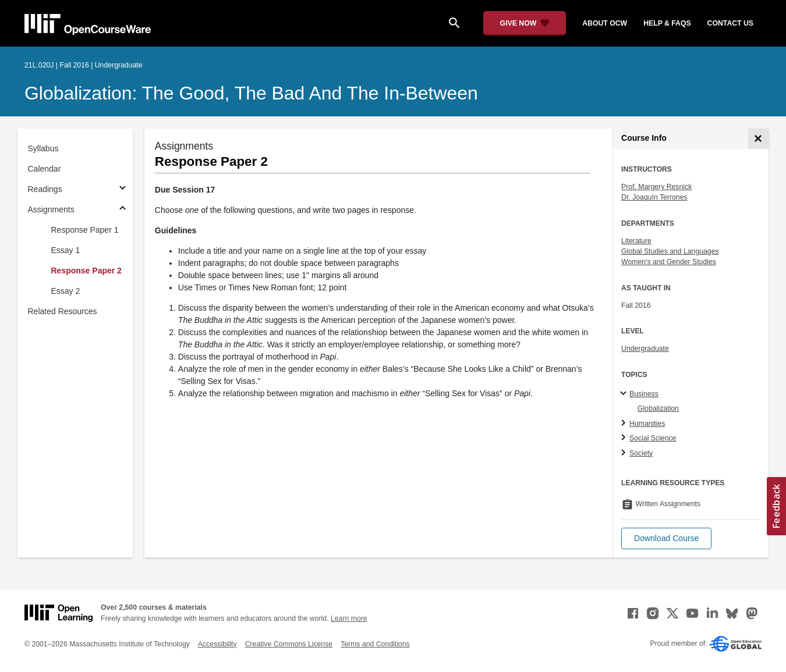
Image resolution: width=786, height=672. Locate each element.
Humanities (647, 424)
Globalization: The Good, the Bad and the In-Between (251, 93)
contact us (730, 23)
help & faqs (667, 23)
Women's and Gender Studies (669, 262)
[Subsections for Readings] (123, 189)
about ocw (605, 23)
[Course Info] (758, 139)
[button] (666, 538)
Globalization (658, 408)
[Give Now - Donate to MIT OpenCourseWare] (525, 23)
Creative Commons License (289, 644)
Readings (45, 189)
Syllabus (43, 148)
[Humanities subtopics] (625, 424)
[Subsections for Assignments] (123, 210)
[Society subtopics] (625, 453)
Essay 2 (66, 291)
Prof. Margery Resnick (656, 187)
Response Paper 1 (85, 230)
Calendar (45, 169)
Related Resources (63, 311)
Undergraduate (645, 349)
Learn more (349, 618)
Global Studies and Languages (670, 251)
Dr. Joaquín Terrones (654, 197)
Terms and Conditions (375, 644)
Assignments (51, 209)
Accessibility (217, 644)
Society (641, 453)
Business (644, 394)
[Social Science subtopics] (625, 438)
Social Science (653, 438)
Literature (636, 241)
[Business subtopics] (625, 394)
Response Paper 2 (86, 271)
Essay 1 (66, 250)
